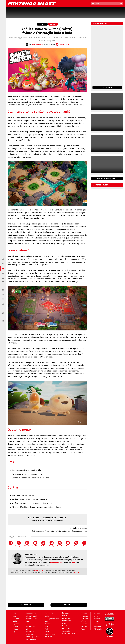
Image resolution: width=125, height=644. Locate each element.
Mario (47, 616)
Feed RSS (84, 626)
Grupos (76, 544)
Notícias (15, 621)
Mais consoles (31, 639)
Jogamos (42, 24)
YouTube (35, 544)
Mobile (29, 621)
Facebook (11, 544)
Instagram (19, 544)
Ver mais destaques (106, 179)
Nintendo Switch (32, 619)
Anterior (27, 605)
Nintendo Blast (39, 571)
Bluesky (68, 544)
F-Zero (47, 626)
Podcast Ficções (57, 562)
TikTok (43, 544)
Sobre (96, 616)
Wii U (28, 624)
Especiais (16, 624)
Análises (16, 626)
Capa (14, 616)
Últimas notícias (100, 24)
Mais (84, 544)
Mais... (83, 629)
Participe (97, 619)
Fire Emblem (67, 621)
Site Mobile (17, 619)
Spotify (52, 544)
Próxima (68, 605)
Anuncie (96, 624)
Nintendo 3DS (31, 626)
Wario (64, 623)
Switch (53, 24)
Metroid (65, 616)
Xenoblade (66, 631)
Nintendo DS (30, 632)
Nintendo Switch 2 (32, 616)
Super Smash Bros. (69, 634)
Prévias (15, 629)
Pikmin (47, 632)
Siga (14, 632)
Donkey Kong (67, 618)
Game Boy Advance (33, 637)
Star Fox (48, 624)
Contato (96, 621)
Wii (27, 629)
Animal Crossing (50, 634)
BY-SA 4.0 (76, 573)
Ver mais (107, 88)
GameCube (30, 634)
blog (73, 562)
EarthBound (66, 626)
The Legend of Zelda (52, 619)
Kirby (47, 621)
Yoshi (47, 629)
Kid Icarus (48, 637)
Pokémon (66, 613)
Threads (60, 544)
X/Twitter (27, 544)
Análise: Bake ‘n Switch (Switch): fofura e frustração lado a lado (47, 31)
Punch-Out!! (66, 629)
